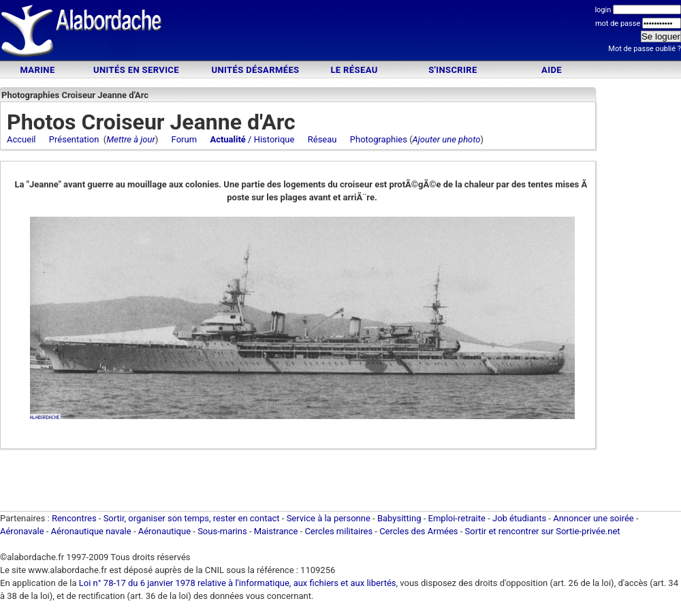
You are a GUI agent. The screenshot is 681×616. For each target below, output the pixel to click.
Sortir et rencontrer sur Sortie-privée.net (543, 531)
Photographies (379, 139)
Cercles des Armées (418, 531)
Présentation (74, 139)
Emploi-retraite (457, 518)
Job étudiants (519, 518)
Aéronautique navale (91, 531)
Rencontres (74, 518)
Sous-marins (222, 531)
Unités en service (136, 70)
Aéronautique (166, 531)
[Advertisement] (340, 32)
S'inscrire (453, 70)
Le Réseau (354, 70)
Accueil (21, 139)
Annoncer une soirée (593, 518)
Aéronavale (22, 531)
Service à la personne (329, 518)
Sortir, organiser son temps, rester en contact (192, 518)
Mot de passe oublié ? (645, 49)
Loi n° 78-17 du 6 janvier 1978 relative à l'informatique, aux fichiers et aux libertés (237, 583)
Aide (552, 70)
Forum (184, 139)
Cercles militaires (338, 531)
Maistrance (276, 531)
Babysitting (399, 518)
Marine (37, 70)
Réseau (322, 139)
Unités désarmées (255, 70)
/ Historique (252, 139)
